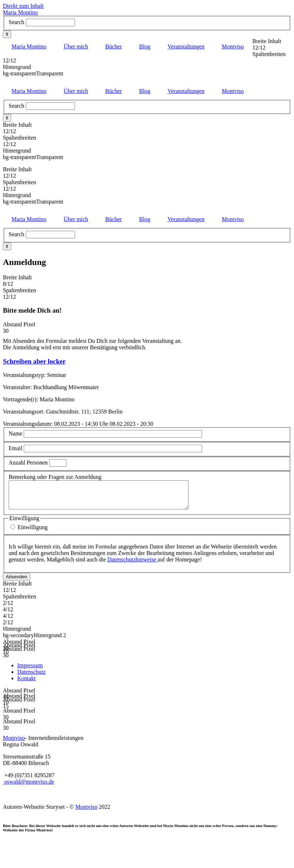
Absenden (17, 582)
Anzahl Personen (29, 463)
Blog (145, 46)
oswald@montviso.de (29, 787)
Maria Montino (20, 12)
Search (17, 22)
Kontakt (27, 684)
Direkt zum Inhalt (23, 6)
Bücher (113, 46)
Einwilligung (33, 533)
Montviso (233, 46)
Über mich (76, 46)
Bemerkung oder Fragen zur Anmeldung (55, 477)
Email (15, 448)
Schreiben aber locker (34, 361)
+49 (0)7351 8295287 (29, 781)
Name (15, 433)
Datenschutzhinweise (132, 565)
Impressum (30, 671)
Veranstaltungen (186, 46)
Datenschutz (31, 677)
